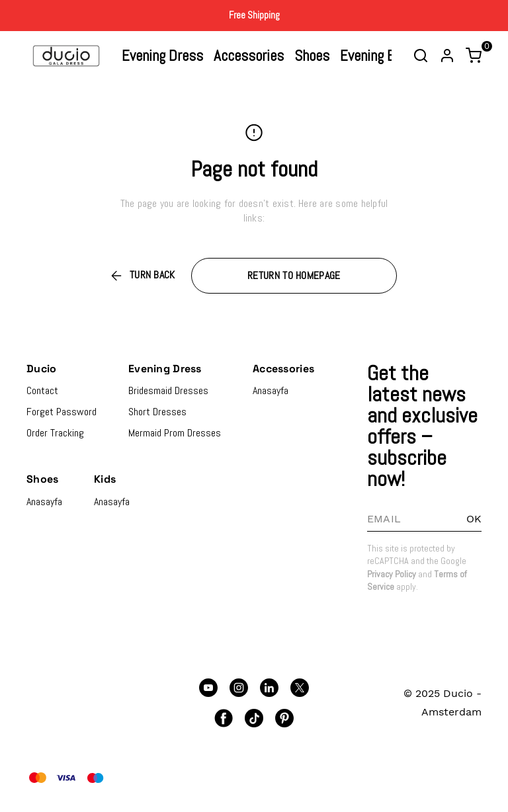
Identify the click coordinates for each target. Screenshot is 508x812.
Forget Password (62, 412)
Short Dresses (157, 412)
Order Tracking (55, 433)
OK (474, 519)
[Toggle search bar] (421, 56)
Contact (42, 390)
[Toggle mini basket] (474, 56)
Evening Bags (378, 56)
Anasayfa (271, 390)
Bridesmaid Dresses (168, 390)
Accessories (249, 56)
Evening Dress (162, 56)
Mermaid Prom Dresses (175, 433)
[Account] (447, 56)
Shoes (312, 56)
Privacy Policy (392, 574)
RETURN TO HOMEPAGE (294, 275)
